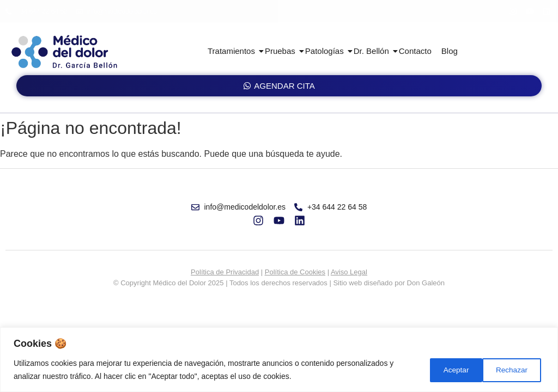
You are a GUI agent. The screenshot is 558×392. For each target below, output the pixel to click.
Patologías (326, 51)
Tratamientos (233, 51)
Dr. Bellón (373, 51)
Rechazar (450, 370)
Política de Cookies (295, 272)
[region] (279, 360)
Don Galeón (426, 283)
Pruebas (282, 51)
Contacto (415, 51)
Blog (450, 51)
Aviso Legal (349, 272)
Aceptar (515, 370)
